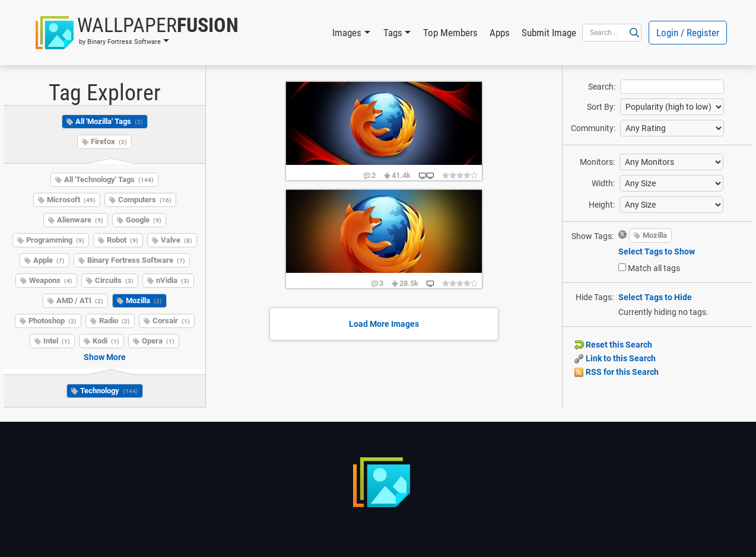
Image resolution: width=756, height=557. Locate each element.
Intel (57, 341)
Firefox (109, 141)
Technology (109, 391)
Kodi (106, 341)
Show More (105, 357)
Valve (177, 240)
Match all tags (654, 268)
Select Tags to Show (657, 252)
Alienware (80, 220)
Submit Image (549, 33)
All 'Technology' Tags (109, 179)
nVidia (173, 280)
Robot (123, 240)
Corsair (171, 321)
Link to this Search (615, 358)
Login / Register (688, 33)
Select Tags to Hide (655, 297)
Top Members (450, 33)
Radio (115, 321)
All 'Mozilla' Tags (109, 121)
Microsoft (71, 200)
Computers (145, 200)
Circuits (114, 280)
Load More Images (384, 324)
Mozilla (144, 300)
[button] (137, 33)
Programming (55, 240)
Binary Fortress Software (136, 260)
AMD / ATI (80, 300)
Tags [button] (393, 33)
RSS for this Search (617, 372)
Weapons (51, 280)
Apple (49, 260)
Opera (158, 341)
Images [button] (347, 33)
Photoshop (53, 321)
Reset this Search (613, 345)
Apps (500, 33)
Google (144, 220)
